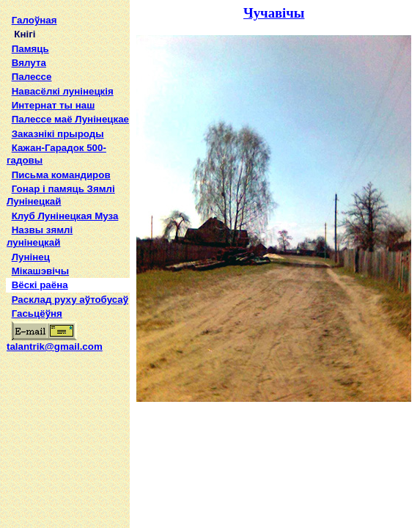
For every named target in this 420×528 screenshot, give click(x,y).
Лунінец (31, 257)
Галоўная (34, 20)
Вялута (29, 63)
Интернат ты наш (54, 105)
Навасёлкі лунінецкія (63, 91)
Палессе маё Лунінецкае (70, 119)
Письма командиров (61, 175)
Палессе (32, 77)
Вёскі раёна (40, 285)
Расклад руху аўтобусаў (70, 300)
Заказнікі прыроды (58, 134)
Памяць (30, 49)
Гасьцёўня (37, 313)
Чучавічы (274, 13)
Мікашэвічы (40, 271)
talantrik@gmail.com (55, 342)
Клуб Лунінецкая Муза (65, 216)
